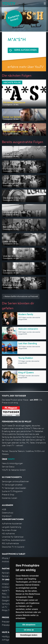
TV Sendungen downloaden (14, 488)
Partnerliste (7, 573)
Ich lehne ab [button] (29, 630)
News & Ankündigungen (12, 463)
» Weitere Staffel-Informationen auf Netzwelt (21, 296)
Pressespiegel (8, 625)
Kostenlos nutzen (10, 498)
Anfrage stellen (9, 640)
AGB (4, 509)
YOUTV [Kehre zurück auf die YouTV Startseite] (9, 3)
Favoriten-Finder (9, 530)
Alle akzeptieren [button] (29, 625)
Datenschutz (8, 513)
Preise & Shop (8, 495)
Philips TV (6, 610)
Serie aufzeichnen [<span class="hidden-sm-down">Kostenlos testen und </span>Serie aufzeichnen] (25, 50)
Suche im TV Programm (12, 491)
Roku (4, 594)
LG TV (5, 607)
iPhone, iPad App (9, 558)
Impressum (7, 516)
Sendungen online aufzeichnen (15, 481)
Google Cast (7, 600)
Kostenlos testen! (14, 18)
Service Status (8, 467)
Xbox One (6, 597)
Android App (7, 561)
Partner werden (9, 576)
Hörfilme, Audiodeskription (14, 540)
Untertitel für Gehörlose (13, 537)
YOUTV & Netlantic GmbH (14, 470)
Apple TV (6, 590)
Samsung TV (7, 604)
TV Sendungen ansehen (12, 485)
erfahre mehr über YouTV (26, 67)
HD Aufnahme (8, 534)
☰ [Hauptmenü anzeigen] (45, 3)
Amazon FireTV (9, 584)
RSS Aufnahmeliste (10, 543)
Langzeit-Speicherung (12, 527)
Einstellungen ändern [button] (29, 635)
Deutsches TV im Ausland (13, 547)
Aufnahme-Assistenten (12, 524)
